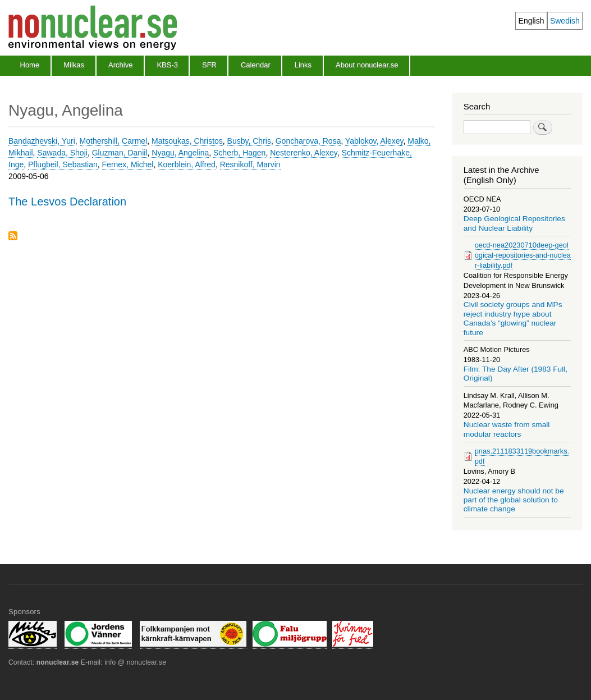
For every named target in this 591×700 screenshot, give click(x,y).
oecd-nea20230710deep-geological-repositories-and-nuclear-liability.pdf (523, 255)
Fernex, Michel (128, 164)
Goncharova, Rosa (308, 141)
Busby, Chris (249, 141)
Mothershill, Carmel (114, 141)
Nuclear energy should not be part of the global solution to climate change (514, 500)
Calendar (256, 65)
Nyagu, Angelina (180, 153)
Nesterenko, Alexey (304, 153)
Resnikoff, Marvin (250, 164)
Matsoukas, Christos (187, 141)
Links (303, 65)
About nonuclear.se (367, 65)
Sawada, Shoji (62, 153)
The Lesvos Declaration (67, 202)
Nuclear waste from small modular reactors (507, 429)
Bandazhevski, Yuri (42, 141)
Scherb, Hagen (239, 153)
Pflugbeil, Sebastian (63, 164)
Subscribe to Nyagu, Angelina (13, 237)
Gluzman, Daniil (120, 153)
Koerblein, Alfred (187, 164)
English (532, 21)
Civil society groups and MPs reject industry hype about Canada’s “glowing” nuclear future (513, 318)
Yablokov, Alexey (374, 141)
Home (30, 65)
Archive (120, 65)
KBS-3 (167, 65)
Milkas (74, 65)
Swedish (565, 21)
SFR (209, 65)
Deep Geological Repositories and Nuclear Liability (514, 223)
